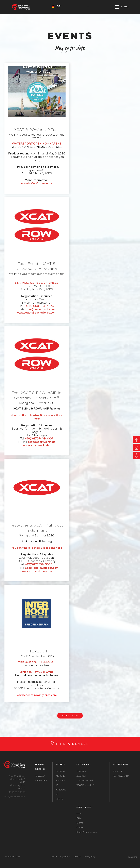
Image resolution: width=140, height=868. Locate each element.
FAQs (79, 818)
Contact (81, 828)
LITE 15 (59, 799)
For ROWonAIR (121, 776)
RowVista (40, 776)
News (79, 814)
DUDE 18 (60, 772)
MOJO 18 (61, 776)
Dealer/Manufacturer (87, 832)
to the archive (70, 716)
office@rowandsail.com (14, 797)
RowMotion (41, 781)
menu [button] (125, 7)
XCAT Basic (82, 772)
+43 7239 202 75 (16, 792)
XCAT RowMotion (85, 785)
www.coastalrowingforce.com (37, 695)
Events (80, 823)
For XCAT (118, 772)
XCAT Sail (81, 776)
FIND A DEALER (73, 744)
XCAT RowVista (85, 781)
